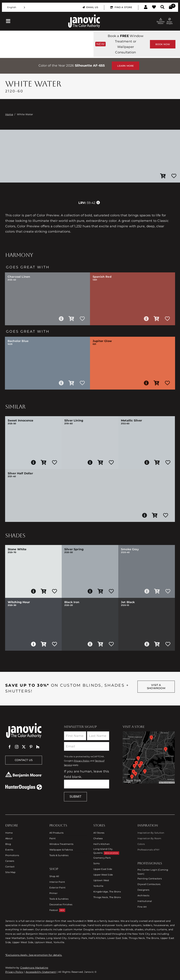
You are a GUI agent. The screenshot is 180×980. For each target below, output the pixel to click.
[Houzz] (38, 747)
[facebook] (10, 747)
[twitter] (24, 747)
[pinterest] (31, 747)
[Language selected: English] (16, 7)
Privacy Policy (82, 761)
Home (9, 114)
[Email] (87, 746)
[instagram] (17, 747)
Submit (75, 797)
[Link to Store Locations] (149, 757)
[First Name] (75, 736)
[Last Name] (98, 736)
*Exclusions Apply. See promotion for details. (34, 955)
